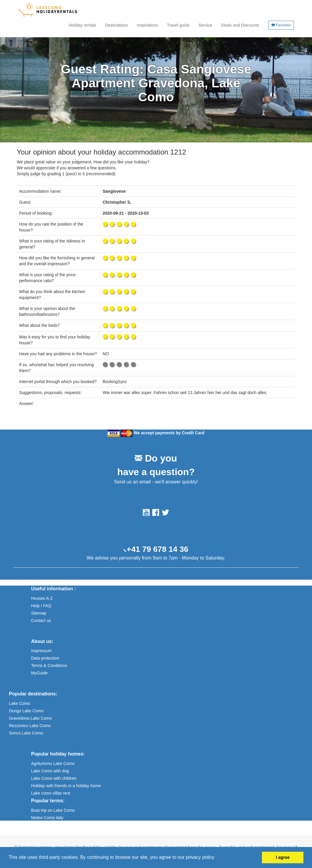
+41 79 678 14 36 (157, 549)
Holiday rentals (83, 25)
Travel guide (178, 25)
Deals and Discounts (240, 25)
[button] (217, 858)
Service (205, 25)
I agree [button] (283, 857)
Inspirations (148, 25)
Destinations (117, 25)
